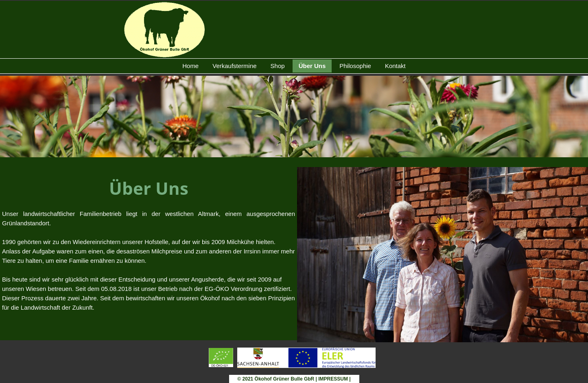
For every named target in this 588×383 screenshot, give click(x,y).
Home (190, 66)
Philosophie (355, 66)
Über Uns (312, 66)
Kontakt (395, 66)
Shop (278, 66)
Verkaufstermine (234, 66)
